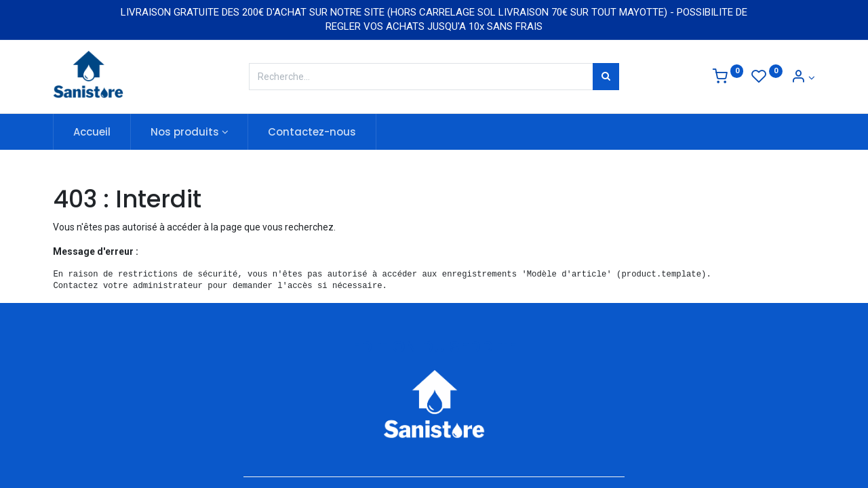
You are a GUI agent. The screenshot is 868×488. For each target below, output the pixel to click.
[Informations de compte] (803, 78)
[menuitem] (92, 132)
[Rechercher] (606, 77)
